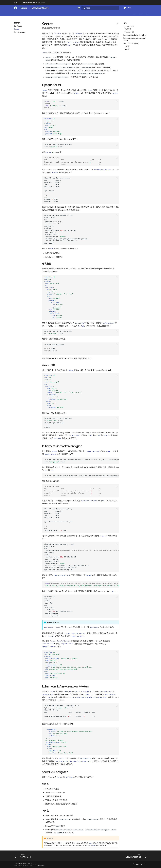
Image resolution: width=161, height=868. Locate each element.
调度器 (66, 13)
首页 (16, 13)
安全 (53, 13)
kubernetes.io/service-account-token (135, 39)
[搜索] (106, 8)
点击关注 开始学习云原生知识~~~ (29, 3)
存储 (73, 13)
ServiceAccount (20, 32)
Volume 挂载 (129, 32)
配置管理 (46, 13)
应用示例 (81, 13)
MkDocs (25, 866)
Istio (117, 13)
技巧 (134, 13)
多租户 (141, 13)
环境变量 (128, 29)
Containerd (125, 13)
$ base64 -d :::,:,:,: (81, 585)
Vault (94, 845)
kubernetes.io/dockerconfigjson (135, 35)
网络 (59, 13)
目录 (125, 23)
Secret (16, 29)
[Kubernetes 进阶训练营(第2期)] (15, 8)
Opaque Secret (129, 26)
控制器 (37, 13)
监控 (95, 13)
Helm (89, 13)
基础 (30, 13)
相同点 (127, 46)
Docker (23, 13)
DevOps (109, 13)
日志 (102, 13)
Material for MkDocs (38, 866)
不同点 (127, 49)
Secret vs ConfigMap (131, 43)
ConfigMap (18, 26)
